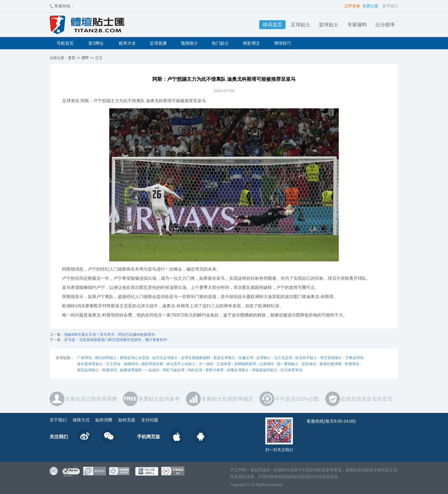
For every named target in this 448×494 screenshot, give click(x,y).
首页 (72, 58)
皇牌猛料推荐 (245, 364)
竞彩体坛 (309, 364)
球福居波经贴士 (265, 370)
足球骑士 (263, 358)
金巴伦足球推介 (165, 358)
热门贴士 (220, 43)
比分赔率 (385, 25)
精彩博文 (252, 43)
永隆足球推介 (238, 370)
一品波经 (152, 370)
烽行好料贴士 (106, 358)
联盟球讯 (110, 370)
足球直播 (158, 43)
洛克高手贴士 (306, 358)
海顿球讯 (131, 364)
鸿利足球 (195, 370)
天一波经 (206, 364)
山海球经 (267, 364)
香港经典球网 (330, 364)
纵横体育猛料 (131, 370)
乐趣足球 (246, 358)
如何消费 (104, 420)
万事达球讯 (354, 358)
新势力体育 (215, 370)
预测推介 (189, 43)
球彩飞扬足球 (174, 370)
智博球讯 (352, 364)
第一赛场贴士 (288, 364)
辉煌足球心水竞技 (135, 358)
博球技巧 (282, 43)
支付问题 (150, 420)
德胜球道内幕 (152, 364)
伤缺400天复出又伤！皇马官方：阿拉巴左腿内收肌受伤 (110, 335)
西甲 (85, 58)
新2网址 (96, 43)
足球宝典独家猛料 (196, 358)
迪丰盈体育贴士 (90, 364)
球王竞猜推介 (331, 358)
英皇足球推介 (224, 358)
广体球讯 (84, 358)
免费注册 (370, 6)
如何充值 (127, 420)
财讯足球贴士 (88, 370)
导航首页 (65, 43)
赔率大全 (127, 43)
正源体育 (224, 364)
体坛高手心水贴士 (181, 364)
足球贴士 (301, 25)
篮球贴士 (329, 25)
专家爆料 (357, 25)
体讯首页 (272, 25)
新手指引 (390, 6)
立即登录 (352, 6)
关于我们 (58, 420)
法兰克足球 (283, 358)
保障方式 (81, 420)
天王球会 (113, 364)
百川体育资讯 (291, 370)
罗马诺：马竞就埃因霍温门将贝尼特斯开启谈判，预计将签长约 (116, 340)
